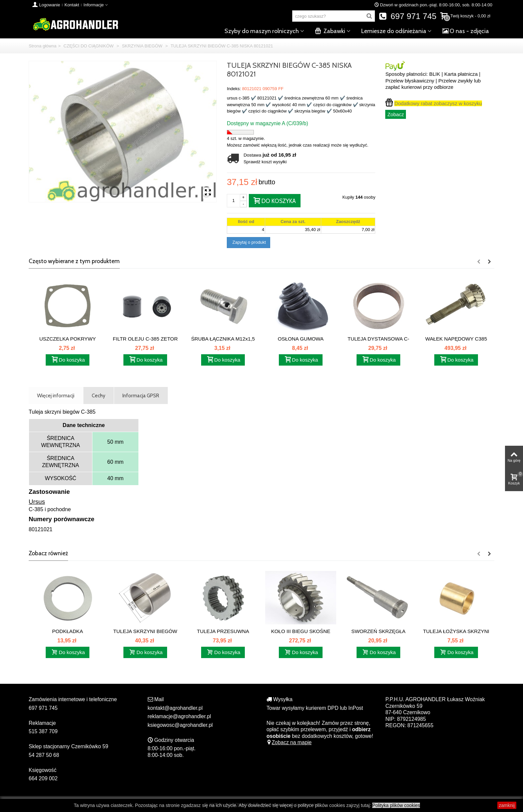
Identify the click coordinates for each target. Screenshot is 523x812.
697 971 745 (408, 16)
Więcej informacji (56, 395)
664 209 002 (43, 778)
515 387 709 (43, 731)
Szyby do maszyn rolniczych (262, 31)
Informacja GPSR (141, 395)
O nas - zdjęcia (466, 31)
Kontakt (72, 5)
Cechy (99, 395)
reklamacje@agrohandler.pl (179, 716)
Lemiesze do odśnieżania (394, 31)
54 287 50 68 (44, 755)
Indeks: (234, 89)
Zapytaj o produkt (248, 242)
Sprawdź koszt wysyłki (265, 162)
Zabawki (330, 31)
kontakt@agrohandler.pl (175, 708)
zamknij (507, 805)
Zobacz (396, 114)
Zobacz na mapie (289, 742)
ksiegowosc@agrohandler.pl (180, 725)
